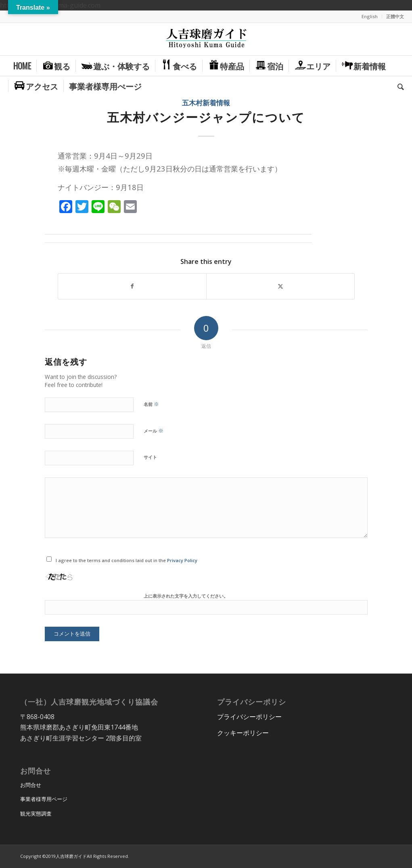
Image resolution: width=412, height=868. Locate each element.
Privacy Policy (182, 560)
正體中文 (395, 16)
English (370, 16)
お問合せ (31, 785)
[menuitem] (370, 17)
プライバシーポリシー (249, 717)
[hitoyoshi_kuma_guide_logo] (206, 39)
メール (154, 431)
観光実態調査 (36, 814)
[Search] (398, 86)
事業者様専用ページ (44, 799)
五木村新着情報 (206, 103)
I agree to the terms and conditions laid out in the (127, 560)
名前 (151, 404)
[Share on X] (280, 286)
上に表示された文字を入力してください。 (186, 596)
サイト (150, 457)
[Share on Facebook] (132, 286)
